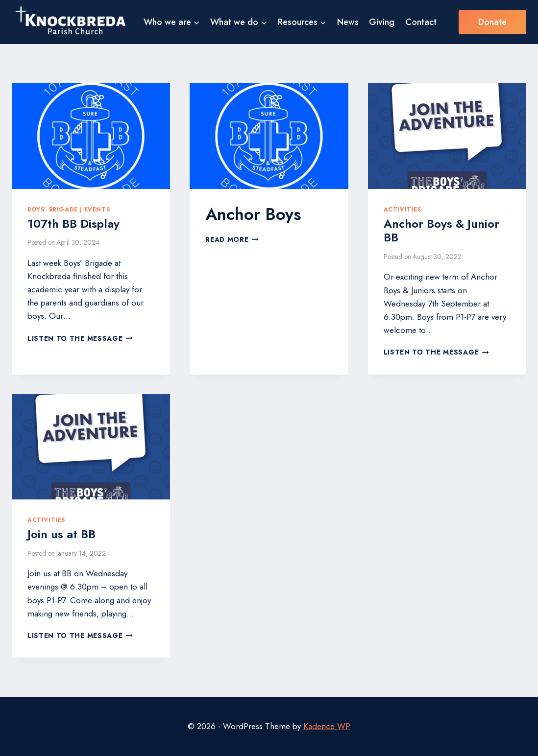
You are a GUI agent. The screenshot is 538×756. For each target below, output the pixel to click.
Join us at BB (61, 534)
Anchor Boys (253, 214)
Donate (492, 22)
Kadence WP (327, 726)
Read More (232, 239)
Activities (403, 209)
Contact (421, 22)
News (348, 22)
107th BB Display (73, 224)
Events (97, 209)
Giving (382, 22)
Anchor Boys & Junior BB (441, 231)
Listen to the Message (80, 338)
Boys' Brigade (53, 209)
